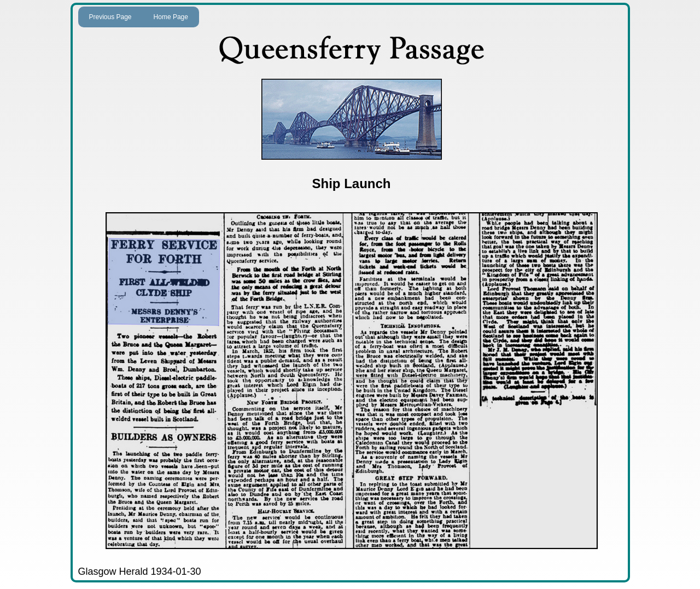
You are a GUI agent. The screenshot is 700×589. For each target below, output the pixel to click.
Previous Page (110, 17)
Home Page (171, 17)
